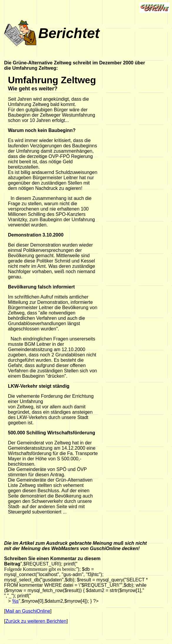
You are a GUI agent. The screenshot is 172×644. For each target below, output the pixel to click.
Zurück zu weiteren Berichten (36, 621)
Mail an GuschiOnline (28, 611)
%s (15, 601)
